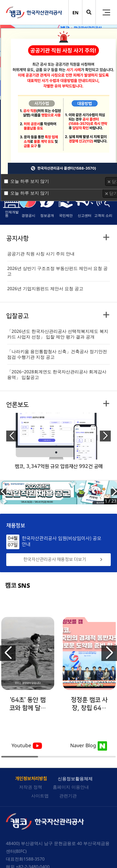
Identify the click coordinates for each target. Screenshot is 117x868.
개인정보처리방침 (31, 778)
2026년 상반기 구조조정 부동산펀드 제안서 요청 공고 (57, 271)
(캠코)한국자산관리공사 (34, 12)
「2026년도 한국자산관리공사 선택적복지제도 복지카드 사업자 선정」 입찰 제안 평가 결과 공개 (58, 334)
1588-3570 (34, 859)
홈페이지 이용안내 (71, 787)
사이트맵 (40, 796)
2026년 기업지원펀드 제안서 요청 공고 (45, 289)
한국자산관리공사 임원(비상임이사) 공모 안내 (62, 541)
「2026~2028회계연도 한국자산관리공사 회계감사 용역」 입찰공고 (57, 375)
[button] (12, 436)
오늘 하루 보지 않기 (30, 181)
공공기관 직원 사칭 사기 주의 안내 (41, 254)
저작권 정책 (31, 787)
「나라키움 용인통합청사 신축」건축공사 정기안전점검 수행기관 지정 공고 (57, 354)
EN (76, 13)
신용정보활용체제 (75, 778)
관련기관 (68, 796)
